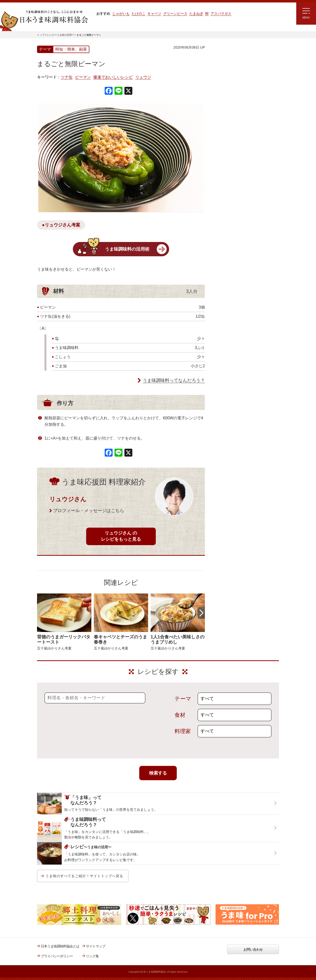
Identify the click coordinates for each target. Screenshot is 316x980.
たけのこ (138, 14)
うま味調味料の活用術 (127, 249)
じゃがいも (121, 14)
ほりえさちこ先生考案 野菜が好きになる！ (230, 152)
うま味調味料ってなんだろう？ (174, 380)
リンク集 (92, 956)
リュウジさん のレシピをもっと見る (121, 536)
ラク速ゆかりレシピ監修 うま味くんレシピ (231, 106)
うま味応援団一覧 (226, 179)
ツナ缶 (67, 77)
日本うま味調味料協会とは (60, 946)
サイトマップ (96, 946)
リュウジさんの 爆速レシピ (233, 120)
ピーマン (83, 77)
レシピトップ (223, 68)
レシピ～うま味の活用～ (236, 55)
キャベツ (154, 14)
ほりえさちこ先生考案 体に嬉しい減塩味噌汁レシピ (234, 135)
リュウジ (143, 77)
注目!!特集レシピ (226, 91)
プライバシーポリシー (57, 956)
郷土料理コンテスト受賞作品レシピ (239, 166)
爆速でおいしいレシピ (113, 77)
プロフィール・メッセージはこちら (89, 511)
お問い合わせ (253, 949)
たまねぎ (196, 14)
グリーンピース (175, 14)
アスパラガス (221, 14)
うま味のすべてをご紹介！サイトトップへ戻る (84, 876)
